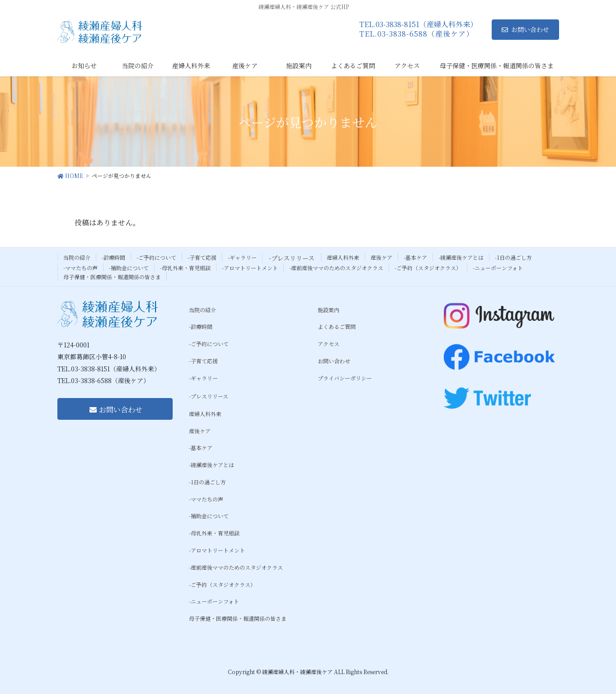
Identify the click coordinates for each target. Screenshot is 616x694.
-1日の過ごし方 (513, 257)
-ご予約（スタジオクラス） (428, 268)
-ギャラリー (242, 257)
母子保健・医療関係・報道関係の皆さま (112, 277)
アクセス (329, 344)
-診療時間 (113, 257)
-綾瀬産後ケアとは (461, 257)
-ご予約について (156, 257)
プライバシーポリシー (345, 378)
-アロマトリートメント (250, 268)
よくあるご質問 (337, 326)
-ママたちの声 (80, 268)
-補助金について (129, 268)
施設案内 (329, 310)
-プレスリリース (292, 258)
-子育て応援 (202, 257)
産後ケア (381, 257)
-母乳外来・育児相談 (185, 268)
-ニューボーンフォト (498, 268)
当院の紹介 (77, 257)
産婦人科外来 (343, 257)
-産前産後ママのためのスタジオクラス (336, 268)
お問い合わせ (525, 29)
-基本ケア (415, 257)
